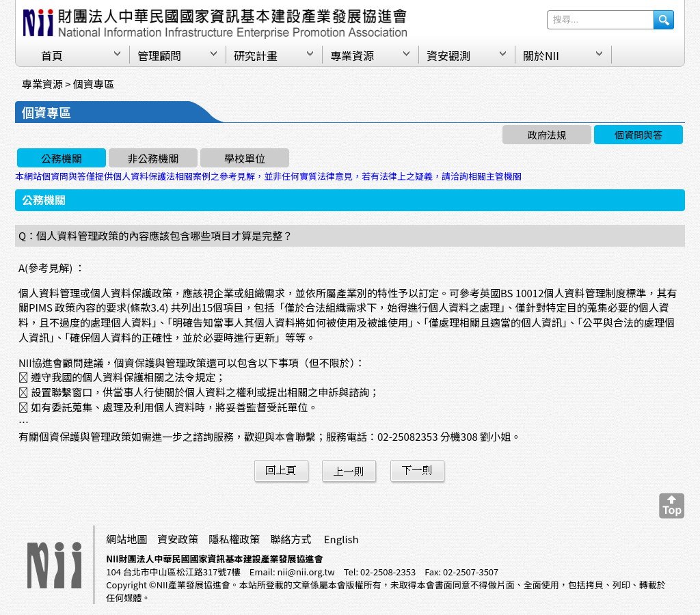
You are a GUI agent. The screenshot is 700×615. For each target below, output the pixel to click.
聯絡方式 (291, 539)
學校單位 (245, 158)
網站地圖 (126, 539)
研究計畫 (256, 55)
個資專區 (94, 84)
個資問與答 (638, 135)
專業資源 (352, 55)
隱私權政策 (234, 539)
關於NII (541, 55)
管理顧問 (159, 55)
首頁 (52, 55)
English (341, 539)
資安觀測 (448, 55)
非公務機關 (153, 158)
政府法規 (547, 135)
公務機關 (62, 158)
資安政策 (178, 539)
